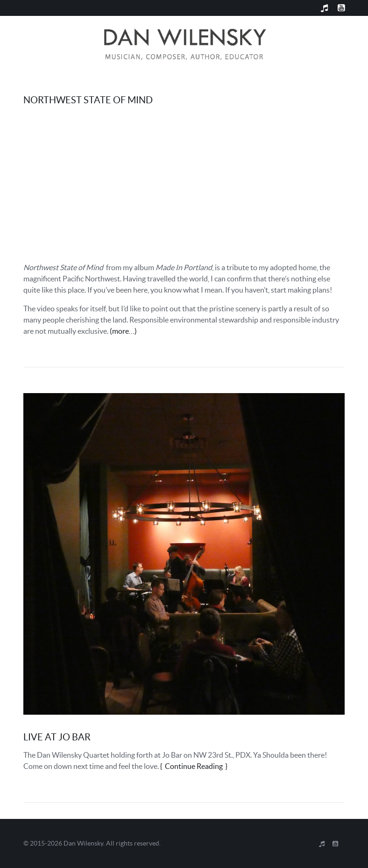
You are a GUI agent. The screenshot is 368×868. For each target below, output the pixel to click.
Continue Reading (194, 766)
